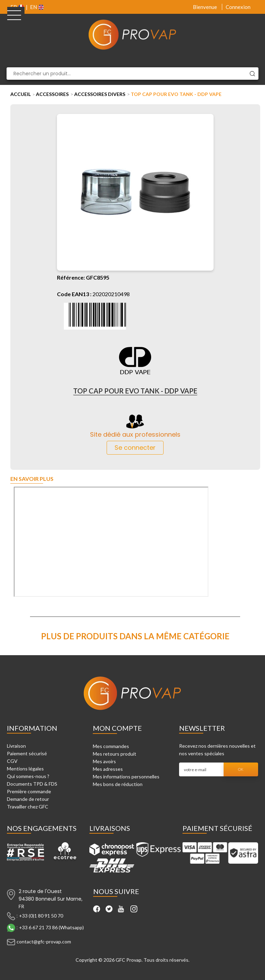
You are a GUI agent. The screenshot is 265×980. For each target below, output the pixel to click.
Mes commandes (111, 746)
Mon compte (117, 728)
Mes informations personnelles (126, 777)
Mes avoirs (104, 761)
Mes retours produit (115, 754)
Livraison (16, 746)
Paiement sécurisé (27, 753)
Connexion (238, 7)
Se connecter (135, 448)
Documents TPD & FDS (32, 784)
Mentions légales (25, 769)
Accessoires (52, 94)
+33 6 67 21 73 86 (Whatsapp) (51, 927)
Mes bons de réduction (118, 784)
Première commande (29, 791)
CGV (12, 761)
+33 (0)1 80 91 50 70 (41, 915)
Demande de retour (28, 799)
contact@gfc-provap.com (44, 941)
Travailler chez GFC (28, 807)
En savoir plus (32, 479)
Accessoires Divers (100, 94)
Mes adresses (108, 769)
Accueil (21, 94)
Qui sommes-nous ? (28, 776)
